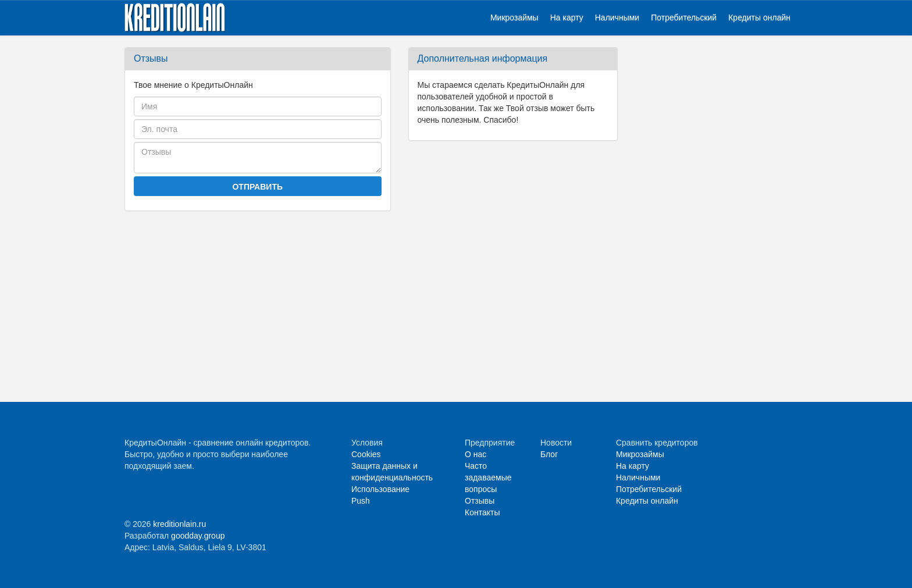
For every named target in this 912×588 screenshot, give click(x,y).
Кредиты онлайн (759, 17)
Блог (549, 454)
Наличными (617, 17)
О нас (475, 454)
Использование (380, 489)
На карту (567, 17)
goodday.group (198, 536)
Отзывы (480, 501)
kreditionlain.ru (179, 524)
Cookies (366, 454)
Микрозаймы (514, 17)
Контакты (482, 512)
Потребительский (684, 17)
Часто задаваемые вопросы (488, 477)
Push (361, 501)
